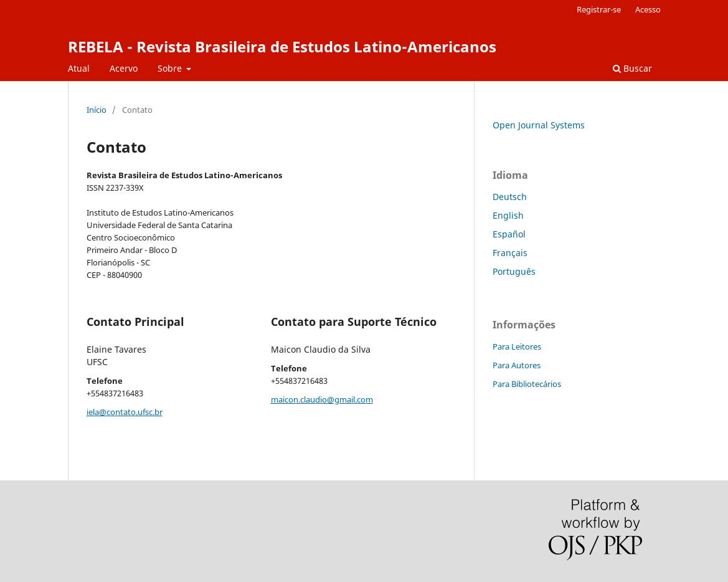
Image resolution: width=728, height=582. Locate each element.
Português (514, 271)
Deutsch (510, 197)
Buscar (632, 68)
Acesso (648, 9)
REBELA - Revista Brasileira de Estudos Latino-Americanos (282, 46)
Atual (79, 68)
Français (510, 253)
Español (509, 234)
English (508, 215)
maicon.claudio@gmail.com (322, 399)
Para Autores (517, 365)
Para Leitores (517, 346)
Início (97, 110)
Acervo (124, 68)
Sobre (171, 68)
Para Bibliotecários (527, 384)
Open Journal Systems (539, 125)
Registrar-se (599, 9)
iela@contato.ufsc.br (125, 412)
